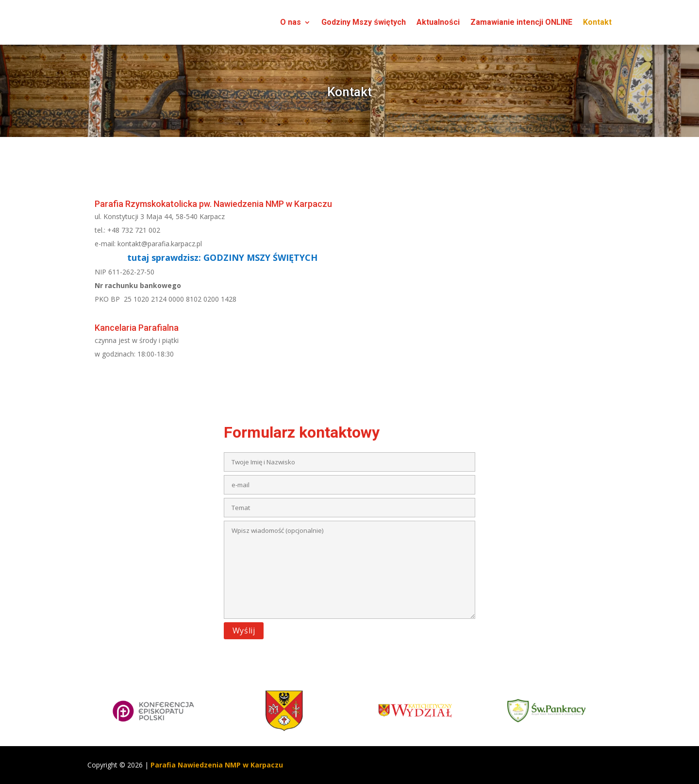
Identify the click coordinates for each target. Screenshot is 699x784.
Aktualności (438, 22)
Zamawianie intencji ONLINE (521, 22)
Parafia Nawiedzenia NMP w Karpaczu (217, 765)
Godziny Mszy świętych (364, 22)
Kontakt (597, 22)
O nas (291, 22)
